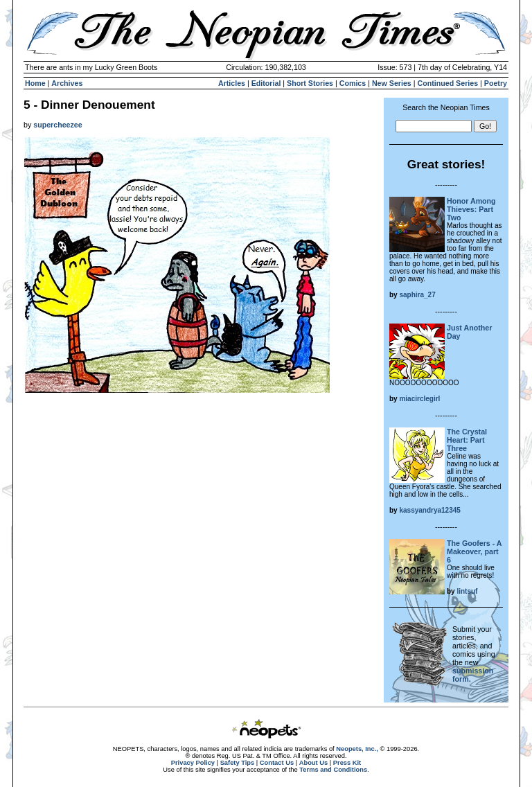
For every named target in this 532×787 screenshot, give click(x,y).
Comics (353, 83)
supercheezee (58, 125)
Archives (67, 83)
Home (35, 83)
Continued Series (447, 83)
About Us (313, 763)
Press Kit (347, 763)
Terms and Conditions (333, 770)
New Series (392, 83)
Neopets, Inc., (357, 749)
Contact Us (277, 763)
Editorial (266, 83)
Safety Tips (238, 763)
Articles (232, 83)
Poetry (496, 83)
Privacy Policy (193, 763)
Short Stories (310, 83)
